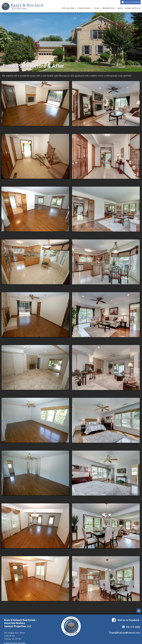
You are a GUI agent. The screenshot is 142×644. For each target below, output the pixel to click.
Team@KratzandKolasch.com (124, 633)
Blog (120, 8)
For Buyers (85, 8)
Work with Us (132, 8)
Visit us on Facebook (132, 2)
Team (97, 8)
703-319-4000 (131, 627)
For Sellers (69, 8)
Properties (109, 8)
